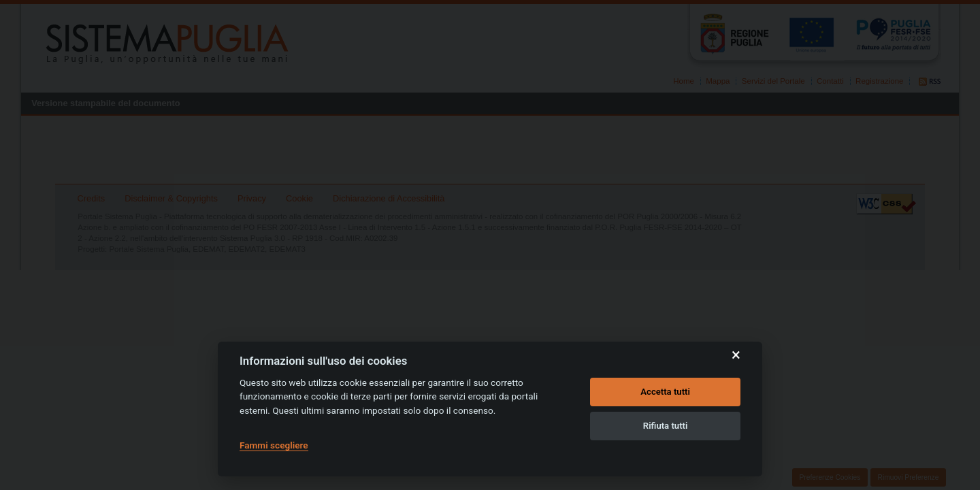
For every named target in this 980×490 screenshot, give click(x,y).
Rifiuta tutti (666, 426)
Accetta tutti (665, 392)
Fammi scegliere (274, 445)
